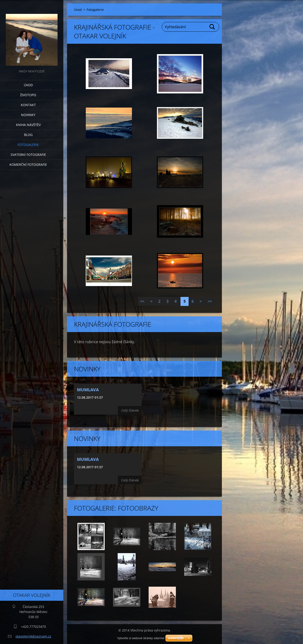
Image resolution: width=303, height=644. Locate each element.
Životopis (28, 95)
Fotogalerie (28, 145)
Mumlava (88, 390)
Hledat (212, 27)
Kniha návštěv (28, 125)
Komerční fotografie (28, 165)
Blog (28, 135)
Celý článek (130, 410)
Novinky (28, 115)
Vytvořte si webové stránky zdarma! (141, 638)
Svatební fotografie (28, 155)
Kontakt (28, 105)
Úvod (28, 85)
